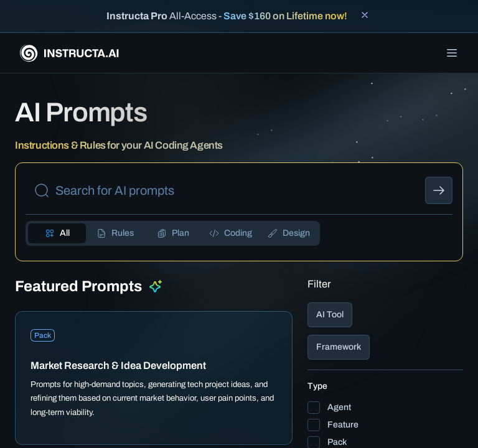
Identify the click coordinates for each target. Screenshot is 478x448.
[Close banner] (365, 15)
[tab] (57, 233)
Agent (339, 407)
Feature (343, 425)
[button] (385, 315)
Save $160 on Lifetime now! (285, 16)
